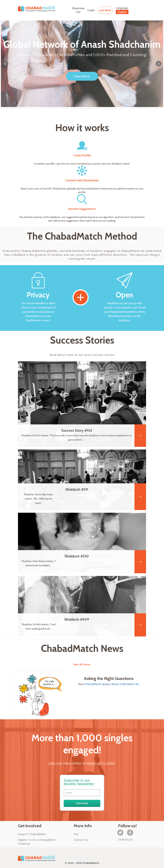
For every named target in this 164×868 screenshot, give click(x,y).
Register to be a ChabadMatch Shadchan (37, 842)
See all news (82, 664)
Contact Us (81, 840)
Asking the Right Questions (109, 679)
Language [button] (122, 10)
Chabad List (125, 840)
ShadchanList (78, 10)
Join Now (105, 10)
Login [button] (91, 10)
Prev (6, 64)
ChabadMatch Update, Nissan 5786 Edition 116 (112, 684)
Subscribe (82, 803)
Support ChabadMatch (32, 834)
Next (158, 64)
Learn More (82, 76)
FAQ (76, 834)
